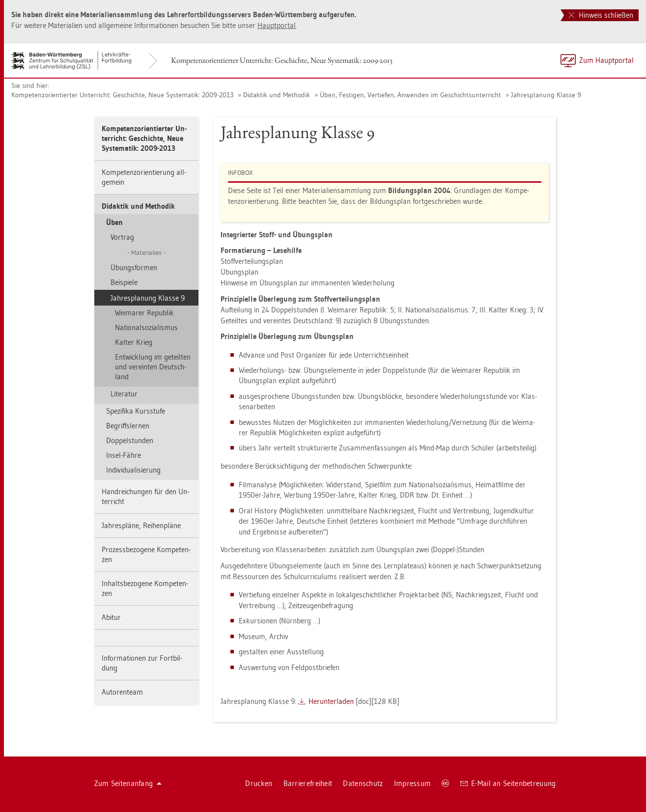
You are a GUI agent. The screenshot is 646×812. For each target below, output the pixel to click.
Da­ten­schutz (363, 783)
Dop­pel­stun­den (130, 440)
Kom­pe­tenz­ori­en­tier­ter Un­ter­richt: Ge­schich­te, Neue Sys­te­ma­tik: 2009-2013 (282, 60)
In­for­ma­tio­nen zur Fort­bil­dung (142, 663)
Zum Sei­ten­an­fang (128, 783)
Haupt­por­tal (277, 25)
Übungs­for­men (134, 267)
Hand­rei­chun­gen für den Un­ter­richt (145, 496)
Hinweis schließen (601, 15)
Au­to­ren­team (122, 692)
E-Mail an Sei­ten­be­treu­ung (508, 783)
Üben (114, 222)
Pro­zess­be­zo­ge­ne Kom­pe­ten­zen (146, 554)
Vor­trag (122, 237)
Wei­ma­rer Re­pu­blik (144, 313)
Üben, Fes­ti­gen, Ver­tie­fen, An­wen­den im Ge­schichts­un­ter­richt (410, 95)
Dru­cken (259, 783)
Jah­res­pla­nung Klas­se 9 (546, 95)
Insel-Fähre (124, 455)
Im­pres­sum (413, 783)
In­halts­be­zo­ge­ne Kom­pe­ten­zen (145, 588)
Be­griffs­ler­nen (128, 426)
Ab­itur (111, 617)
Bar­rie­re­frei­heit (308, 783)
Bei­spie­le (124, 282)
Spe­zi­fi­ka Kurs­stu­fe (136, 411)
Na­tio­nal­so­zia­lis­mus (146, 327)
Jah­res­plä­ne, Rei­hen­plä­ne (141, 525)
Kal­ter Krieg (134, 342)
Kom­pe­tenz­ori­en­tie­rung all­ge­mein (144, 177)
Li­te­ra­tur (124, 394)
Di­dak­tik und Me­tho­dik (277, 95)
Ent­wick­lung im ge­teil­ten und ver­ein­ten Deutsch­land (153, 367)
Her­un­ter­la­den (331, 701)
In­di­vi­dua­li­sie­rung (133, 470)
